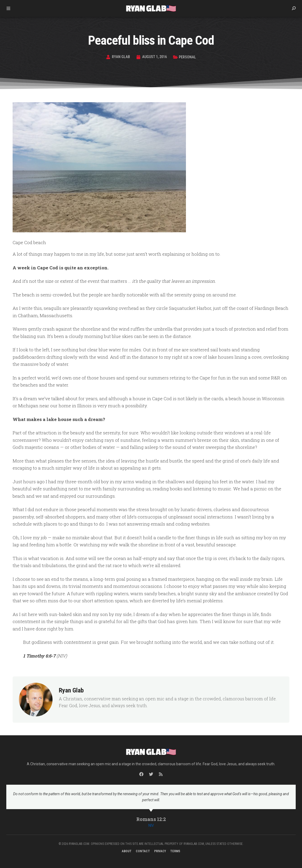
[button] (294, 8)
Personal (188, 57)
